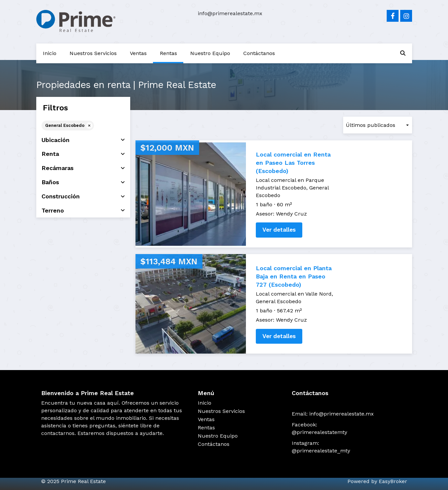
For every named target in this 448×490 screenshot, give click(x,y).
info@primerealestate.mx (230, 13)
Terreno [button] (83, 211)
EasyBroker (393, 481)
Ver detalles (279, 230)
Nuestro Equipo (210, 53)
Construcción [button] (83, 196)
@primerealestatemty (319, 432)
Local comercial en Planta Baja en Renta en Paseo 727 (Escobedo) (294, 276)
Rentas (168, 53)
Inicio (50, 53)
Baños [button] (83, 182)
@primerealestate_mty (321, 451)
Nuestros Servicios (93, 53)
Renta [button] (83, 154)
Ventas (138, 53)
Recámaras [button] (83, 168)
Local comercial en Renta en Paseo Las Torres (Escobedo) (293, 163)
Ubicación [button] (83, 140)
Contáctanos (259, 53)
